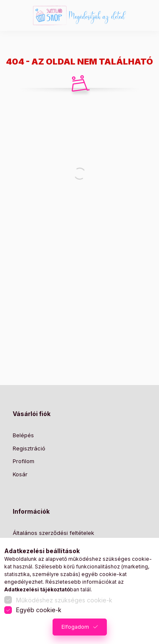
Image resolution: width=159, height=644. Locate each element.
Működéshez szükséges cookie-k (64, 600)
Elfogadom (75, 627)
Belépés (23, 435)
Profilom (24, 461)
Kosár (20, 474)
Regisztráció (29, 448)
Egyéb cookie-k (39, 610)
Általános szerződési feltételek (53, 533)
